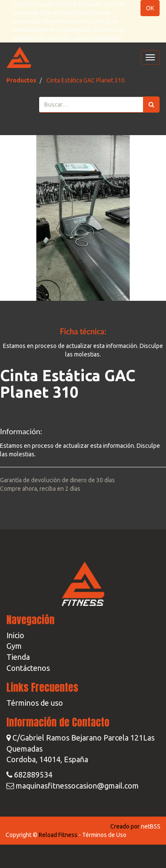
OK (150, 8)
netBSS (151, 826)
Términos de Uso (104, 835)
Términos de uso (35, 703)
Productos (21, 80)
